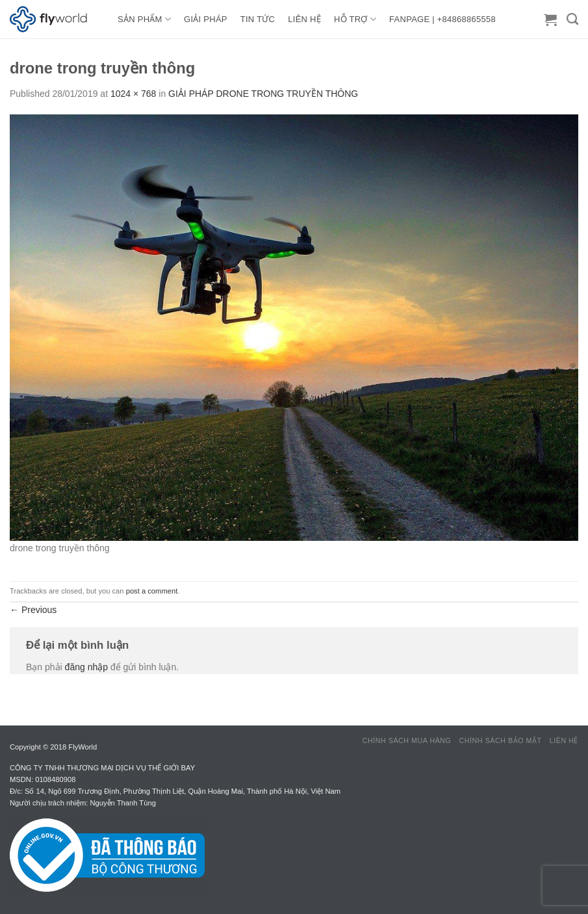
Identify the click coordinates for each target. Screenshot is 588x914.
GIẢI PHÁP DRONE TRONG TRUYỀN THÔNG (263, 94)
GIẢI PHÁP (206, 19)
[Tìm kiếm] (572, 20)
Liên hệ (564, 740)
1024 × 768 (133, 94)
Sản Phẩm (144, 19)
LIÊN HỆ (304, 19)
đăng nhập (86, 667)
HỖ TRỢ (355, 19)
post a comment (152, 591)
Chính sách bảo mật (501, 740)
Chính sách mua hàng (407, 740)
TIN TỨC (258, 19)
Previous (33, 610)
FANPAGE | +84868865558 (442, 19)
